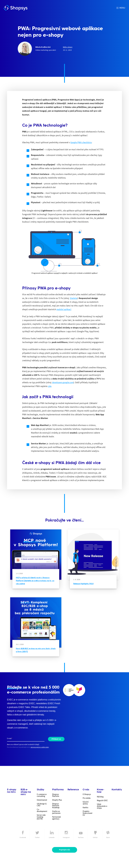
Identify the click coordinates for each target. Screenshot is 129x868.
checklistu (87, 142)
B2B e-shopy (68, 47)
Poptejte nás (65, 850)
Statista (73, 298)
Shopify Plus (57, 800)
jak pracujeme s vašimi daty (40, 747)
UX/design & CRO (42, 805)
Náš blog (100, 797)
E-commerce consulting (42, 795)
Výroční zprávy (86, 803)
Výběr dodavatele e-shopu (102, 806)
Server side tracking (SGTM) (41, 817)
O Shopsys (87, 794)
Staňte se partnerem (56, 812)
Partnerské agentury (57, 818)
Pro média (87, 798)
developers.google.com (63, 382)
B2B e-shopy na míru (26, 792)
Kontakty (117, 789)
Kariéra (85, 807)
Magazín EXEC (102, 800)
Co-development (42, 810)
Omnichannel (42, 800)
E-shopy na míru (12, 791)
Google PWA (76, 142)
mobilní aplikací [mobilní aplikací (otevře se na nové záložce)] (64, 309)
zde (50, 386)
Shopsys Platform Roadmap (56, 806)
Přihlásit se (56, 739)
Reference (73, 789)
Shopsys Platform (56, 795)
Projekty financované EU (87, 813)
